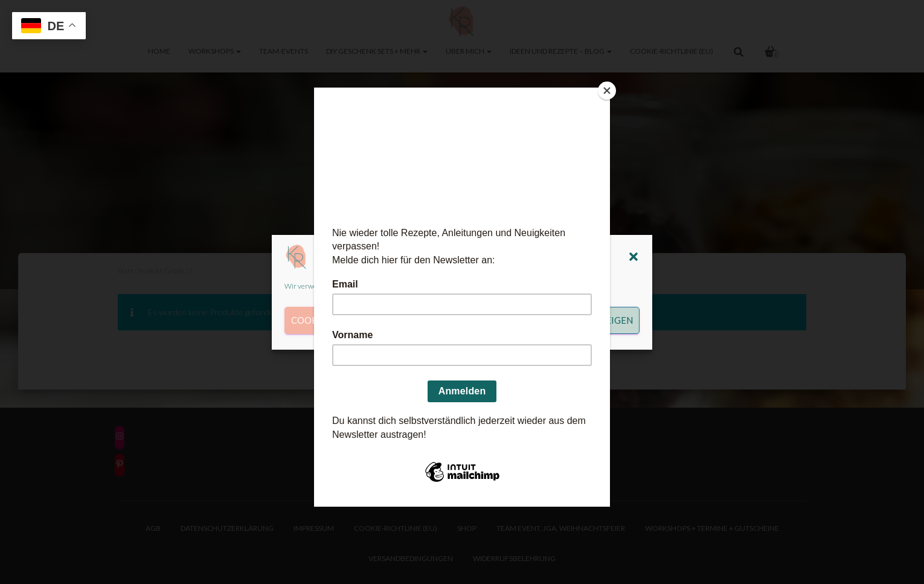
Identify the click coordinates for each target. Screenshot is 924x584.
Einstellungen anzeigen (573, 320)
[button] (634, 257)
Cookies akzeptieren (343, 320)
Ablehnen (454, 320)
